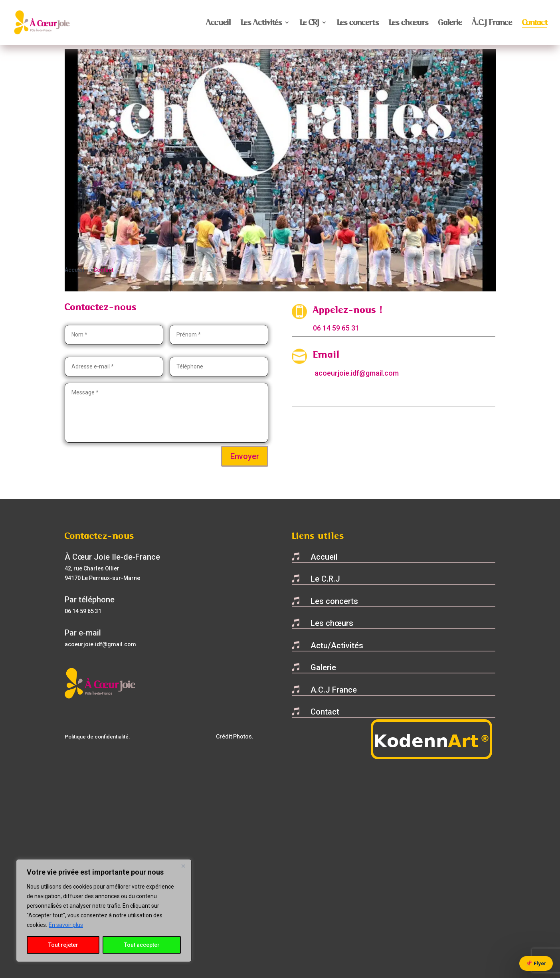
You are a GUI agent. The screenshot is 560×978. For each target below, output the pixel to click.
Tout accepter (142, 945)
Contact (535, 24)
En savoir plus (66, 925)
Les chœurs (409, 24)
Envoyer (245, 456)
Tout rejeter (63, 945)
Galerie (450, 24)
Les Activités (261, 24)
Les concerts (358, 24)
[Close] (183, 866)
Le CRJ (309, 24)
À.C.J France (492, 24)
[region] (104, 911)
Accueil (218, 24)
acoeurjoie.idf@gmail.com (357, 373)
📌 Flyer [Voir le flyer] (536, 963)
